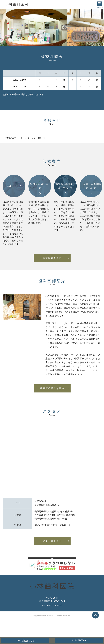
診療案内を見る (52, 258)
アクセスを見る (52, 541)
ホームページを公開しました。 (35, 138)
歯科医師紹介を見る (52, 388)
